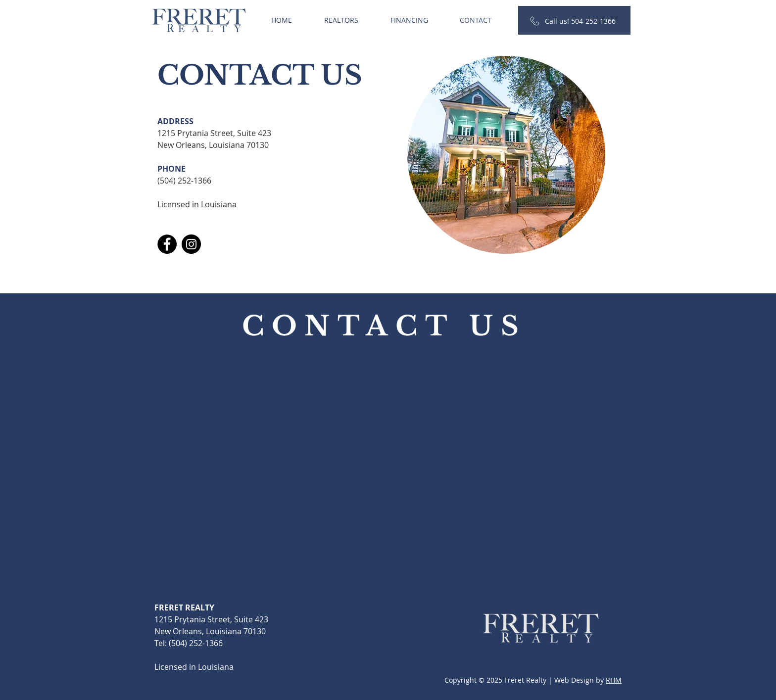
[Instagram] (191, 244)
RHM (614, 680)
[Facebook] (167, 244)
